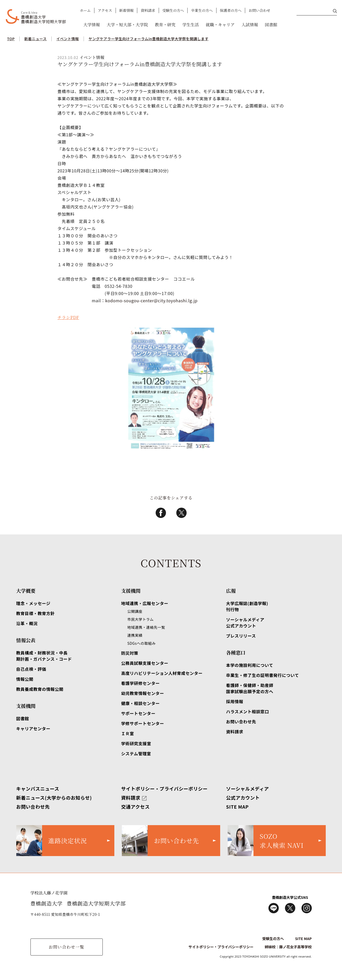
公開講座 (135, 611)
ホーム (85, 10)
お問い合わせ (259, 10)
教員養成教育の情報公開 (40, 689)
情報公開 (25, 679)
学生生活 (190, 25)
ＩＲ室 (128, 733)
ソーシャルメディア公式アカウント (245, 623)
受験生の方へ (173, 10)
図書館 (271, 25)
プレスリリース (241, 636)
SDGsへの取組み (141, 643)
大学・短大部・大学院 (127, 25)
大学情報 (91, 25)
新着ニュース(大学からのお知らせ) (54, 798)
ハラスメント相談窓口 (248, 711)
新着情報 (126, 10)
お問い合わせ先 (241, 722)
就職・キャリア (220, 25)
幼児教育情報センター (142, 693)
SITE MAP (237, 807)
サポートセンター (138, 713)
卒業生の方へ (202, 10)
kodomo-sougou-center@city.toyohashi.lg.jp (152, 300)
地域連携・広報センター (145, 603)
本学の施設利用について (250, 665)
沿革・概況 (27, 623)
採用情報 (235, 701)
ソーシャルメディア (248, 789)
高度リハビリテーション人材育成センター (162, 673)
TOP (11, 39)
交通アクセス (135, 807)
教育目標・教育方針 (36, 613)
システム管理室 (136, 753)
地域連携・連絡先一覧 (146, 627)
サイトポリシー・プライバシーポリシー (164, 789)
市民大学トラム (140, 619)
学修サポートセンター (142, 723)
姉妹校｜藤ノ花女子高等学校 (288, 947)
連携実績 (135, 635)
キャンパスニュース (38, 789)
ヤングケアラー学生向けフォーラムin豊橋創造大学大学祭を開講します (149, 39)
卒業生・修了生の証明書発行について (263, 675)
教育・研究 (165, 25)
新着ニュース (35, 39)
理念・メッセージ (33, 603)
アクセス (105, 10)
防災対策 (130, 653)
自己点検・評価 (31, 669)
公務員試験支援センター (145, 663)
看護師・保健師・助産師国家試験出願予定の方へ (250, 688)
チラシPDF (68, 317)
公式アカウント (243, 798)
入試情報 (250, 25)
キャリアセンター (33, 728)
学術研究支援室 (136, 743)
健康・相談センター (140, 703)
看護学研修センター (140, 683)
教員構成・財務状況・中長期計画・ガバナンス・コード (44, 656)
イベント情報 (67, 39)
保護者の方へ (230, 10)
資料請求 (148, 10)
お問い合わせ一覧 (66, 947)
